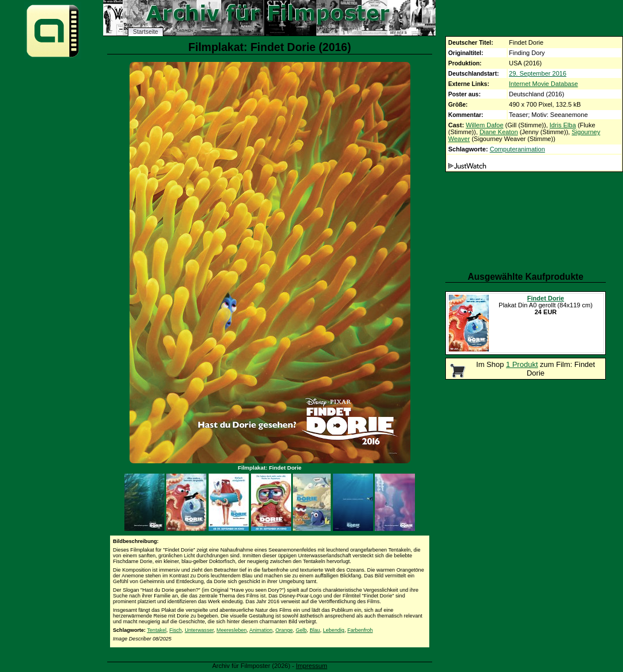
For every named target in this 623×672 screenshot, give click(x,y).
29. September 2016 (538, 73)
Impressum (311, 666)
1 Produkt (522, 364)
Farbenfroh (360, 630)
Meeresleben (232, 630)
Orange (284, 630)
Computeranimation (517, 149)
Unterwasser (199, 630)
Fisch (175, 630)
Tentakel (156, 630)
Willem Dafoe (485, 125)
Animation (261, 630)
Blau (315, 630)
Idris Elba (563, 125)
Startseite (146, 32)
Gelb (301, 630)
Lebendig (333, 630)
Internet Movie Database (543, 84)
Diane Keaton (499, 132)
